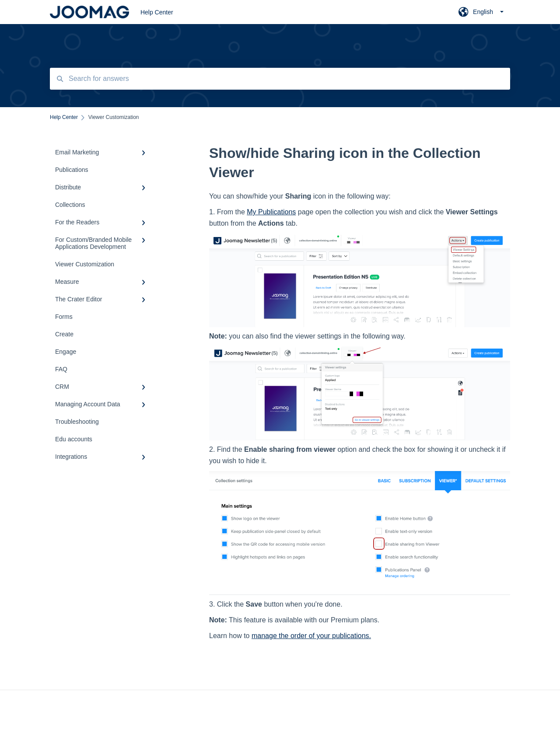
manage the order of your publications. (311, 636)
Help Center (157, 12)
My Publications (271, 212)
